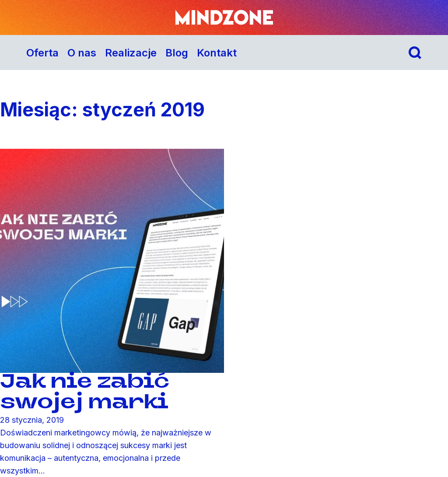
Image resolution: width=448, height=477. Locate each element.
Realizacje (131, 53)
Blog (177, 53)
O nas (82, 53)
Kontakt (217, 53)
